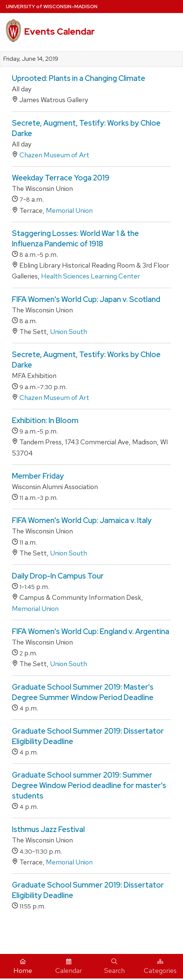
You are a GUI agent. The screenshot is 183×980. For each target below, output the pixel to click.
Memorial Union (69, 210)
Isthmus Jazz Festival (48, 829)
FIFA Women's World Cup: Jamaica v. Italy (82, 520)
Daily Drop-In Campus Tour (58, 576)
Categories (160, 967)
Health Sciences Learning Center (91, 276)
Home (23, 967)
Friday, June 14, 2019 (31, 59)
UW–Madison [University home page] (52, 7)
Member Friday (38, 476)
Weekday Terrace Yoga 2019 (61, 178)
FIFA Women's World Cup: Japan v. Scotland (86, 299)
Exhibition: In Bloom (45, 420)
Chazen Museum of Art (54, 155)
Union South (69, 332)
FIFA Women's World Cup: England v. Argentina (91, 631)
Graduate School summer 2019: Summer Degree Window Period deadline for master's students (89, 785)
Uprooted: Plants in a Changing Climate (79, 78)
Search (114, 967)
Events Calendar (59, 31)
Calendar (69, 967)
